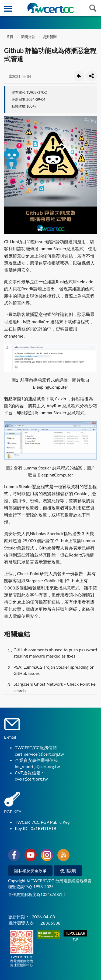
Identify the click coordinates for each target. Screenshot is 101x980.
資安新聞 (50, 37)
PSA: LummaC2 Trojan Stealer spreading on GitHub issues (54, 670)
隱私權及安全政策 (30, 871)
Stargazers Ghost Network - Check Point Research (55, 687)
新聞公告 (28, 37)
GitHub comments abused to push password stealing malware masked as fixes (55, 653)
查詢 (93, 8)
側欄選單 (8, 9)
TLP (75, 936)
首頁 (9, 37)
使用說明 (68, 871)
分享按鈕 (92, 76)
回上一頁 (79, 76)
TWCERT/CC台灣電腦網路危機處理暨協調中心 (22, 949)
